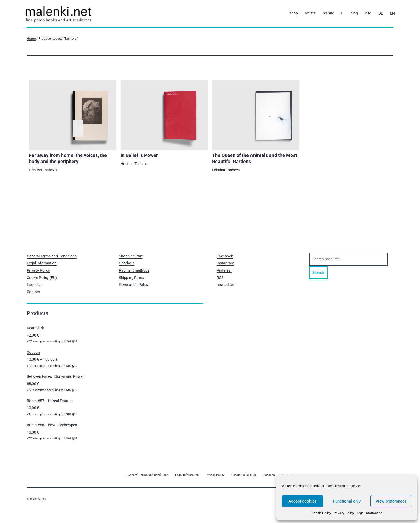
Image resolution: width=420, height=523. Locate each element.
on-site (328, 13)
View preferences (391, 501)
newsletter (225, 285)
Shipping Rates (131, 278)
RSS (220, 278)
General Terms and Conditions (52, 256)
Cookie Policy (321, 513)
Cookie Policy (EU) (42, 278)
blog (354, 13)
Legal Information (370, 513)
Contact (33, 292)
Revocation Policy (134, 285)
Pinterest (224, 270)
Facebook (225, 256)
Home (31, 38)
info (368, 13)
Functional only (347, 501)
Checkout (127, 263)
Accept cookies (303, 501)
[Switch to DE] (380, 13)
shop (294, 13)
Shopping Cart (131, 256)
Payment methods (134, 270)
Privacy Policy (344, 513)
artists (310, 13)
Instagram (225, 263)
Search (318, 272)
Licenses (34, 285)
